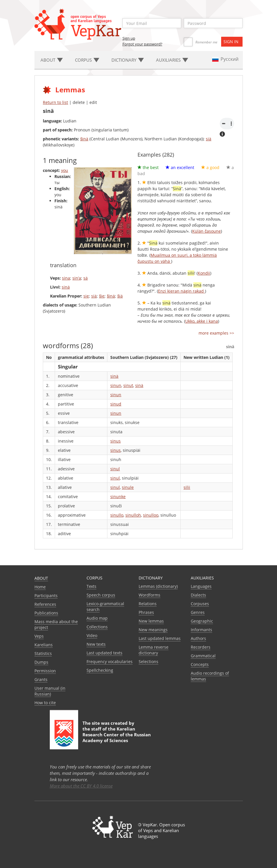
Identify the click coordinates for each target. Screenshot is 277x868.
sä (86, 278)
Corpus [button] (87, 60)
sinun (116, 385)
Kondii (204, 273)
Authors (198, 638)
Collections (97, 627)
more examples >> (216, 333)
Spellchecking (100, 670)
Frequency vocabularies (110, 661)
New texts (96, 644)
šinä (84, 139)
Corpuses (200, 604)
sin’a (77, 278)
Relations (148, 604)
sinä (66, 287)
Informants (201, 630)
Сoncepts (200, 664)
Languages (201, 586)
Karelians (44, 645)
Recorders (201, 647)
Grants (41, 679)
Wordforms (149, 595)
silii (187, 487)
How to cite (45, 703)
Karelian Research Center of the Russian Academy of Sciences (117, 735)
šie (102, 296)
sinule (128, 487)
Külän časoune (207, 231)
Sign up (129, 38)
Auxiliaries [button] (172, 60)
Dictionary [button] (128, 60)
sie (86, 296)
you (65, 170)
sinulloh (133, 515)
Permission (45, 671)
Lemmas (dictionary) (158, 586)
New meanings (153, 630)
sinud (116, 404)
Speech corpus (101, 595)
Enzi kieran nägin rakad (181, 291)
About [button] (52, 60)
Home (40, 587)
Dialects (198, 595)
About (41, 578)
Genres (198, 612)
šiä (120, 296)
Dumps (41, 662)
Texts (91, 586)
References (45, 604)
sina (66, 278)
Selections (148, 661)
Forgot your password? (142, 44)
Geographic (202, 621)
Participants (46, 596)
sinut (128, 385)
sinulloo (151, 515)
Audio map (97, 618)
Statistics (43, 653)
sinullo (117, 515)
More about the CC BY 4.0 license (81, 786)
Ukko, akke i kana (202, 321)
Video (92, 635)
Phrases (146, 612)
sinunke (118, 497)
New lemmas (151, 621)
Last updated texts (104, 653)
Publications (46, 613)
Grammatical (203, 656)
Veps (39, 636)
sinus (115, 441)
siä (209, 139)
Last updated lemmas (160, 638)
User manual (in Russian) (50, 691)
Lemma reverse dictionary (154, 650)
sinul (115, 469)
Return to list (55, 102)
